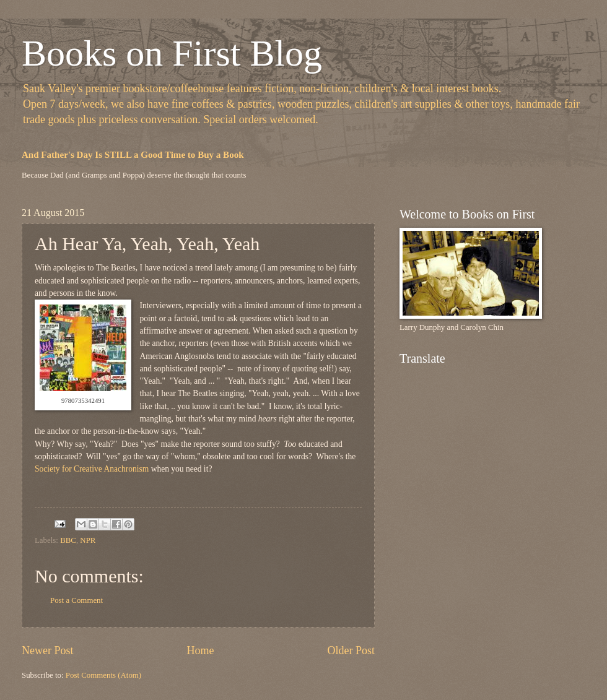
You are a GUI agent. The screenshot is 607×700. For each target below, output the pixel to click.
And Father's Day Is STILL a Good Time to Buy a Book (133, 155)
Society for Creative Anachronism (93, 469)
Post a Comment (76, 600)
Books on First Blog (172, 53)
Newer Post (48, 650)
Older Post (351, 650)
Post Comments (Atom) (103, 675)
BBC (68, 540)
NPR (88, 540)
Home (200, 650)
